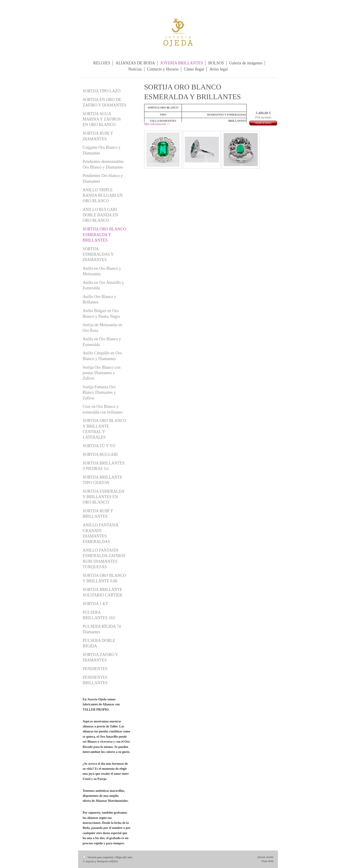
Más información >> (157, 124)
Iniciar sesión (265, 857)
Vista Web (267, 861)
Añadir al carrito (263, 123)
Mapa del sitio (124, 857)
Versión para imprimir (98, 857)
